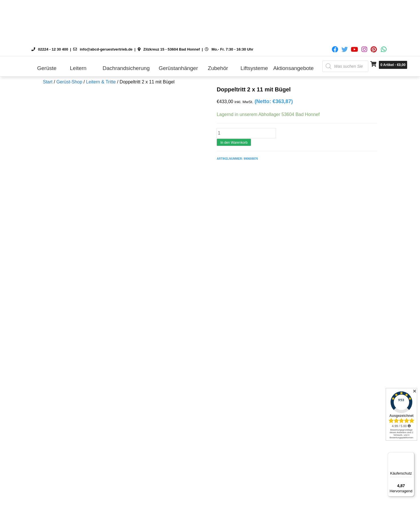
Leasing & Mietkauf (142, 466)
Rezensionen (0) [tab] (116, 173)
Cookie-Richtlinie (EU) (237, 434)
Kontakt (131, 412)
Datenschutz (44, 455)
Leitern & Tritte (101, 82)
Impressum (43, 423)
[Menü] (411, 456)
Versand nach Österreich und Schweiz (70, 412)
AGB (36, 434)
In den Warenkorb (234, 143)
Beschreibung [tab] (65, 173)
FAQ (219, 466)
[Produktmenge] (246, 133)
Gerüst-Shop (69, 82)
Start (48, 82)
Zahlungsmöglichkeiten (55, 466)
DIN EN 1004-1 (230, 423)
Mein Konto (226, 412)
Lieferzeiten (135, 444)
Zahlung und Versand (53, 476)
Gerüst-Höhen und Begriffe (150, 423)
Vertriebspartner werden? (149, 455)
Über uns (132, 476)
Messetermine (229, 455)
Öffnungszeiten (138, 434)
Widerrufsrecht (46, 444)
